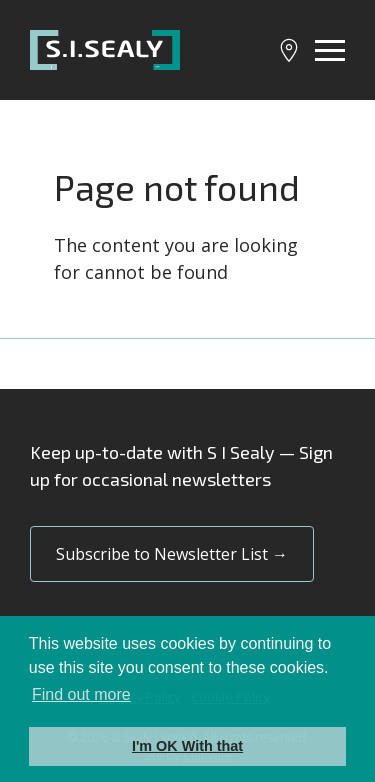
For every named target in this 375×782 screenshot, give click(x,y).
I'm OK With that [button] (187, 746)
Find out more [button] (81, 694)
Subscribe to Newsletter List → (172, 554)
